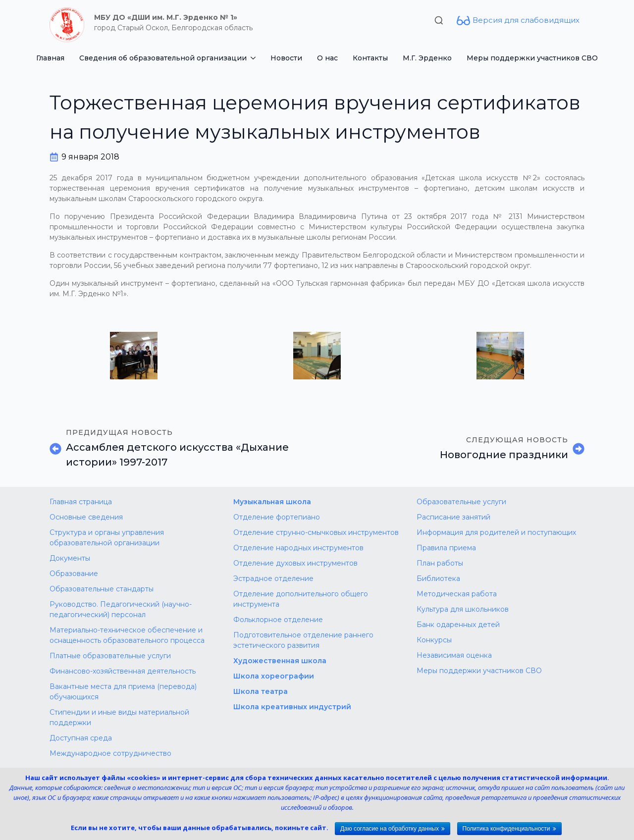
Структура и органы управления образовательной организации (107, 538)
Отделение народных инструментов (298, 548)
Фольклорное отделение (278, 620)
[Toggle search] (439, 20)
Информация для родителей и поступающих (496, 532)
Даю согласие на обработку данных (390, 829)
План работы (440, 563)
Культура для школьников (463, 609)
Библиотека (438, 578)
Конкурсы (434, 640)
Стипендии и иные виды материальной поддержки (119, 717)
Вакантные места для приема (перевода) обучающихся (123, 692)
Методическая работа (457, 594)
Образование (74, 574)
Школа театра (261, 691)
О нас (327, 58)
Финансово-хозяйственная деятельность (123, 671)
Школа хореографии (274, 676)
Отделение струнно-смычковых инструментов (316, 532)
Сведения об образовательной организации (163, 58)
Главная (50, 58)
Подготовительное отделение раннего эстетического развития (303, 640)
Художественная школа (280, 661)
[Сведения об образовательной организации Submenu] (255, 58)
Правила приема (446, 548)
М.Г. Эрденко (427, 58)
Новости (286, 58)
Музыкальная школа (272, 502)
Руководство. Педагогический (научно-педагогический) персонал (121, 609)
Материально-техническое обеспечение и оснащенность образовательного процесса (127, 635)
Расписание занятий (453, 517)
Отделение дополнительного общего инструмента (301, 599)
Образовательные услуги (461, 502)
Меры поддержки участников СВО (532, 58)
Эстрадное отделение (273, 578)
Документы (70, 558)
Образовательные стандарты (102, 589)
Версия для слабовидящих (526, 20)
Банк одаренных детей (458, 625)
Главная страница (81, 502)
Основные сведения (86, 517)
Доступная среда (81, 738)
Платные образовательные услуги (110, 656)
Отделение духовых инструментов (295, 563)
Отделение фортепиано (277, 517)
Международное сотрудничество (110, 753)
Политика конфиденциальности (506, 829)
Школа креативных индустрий (292, 707)
